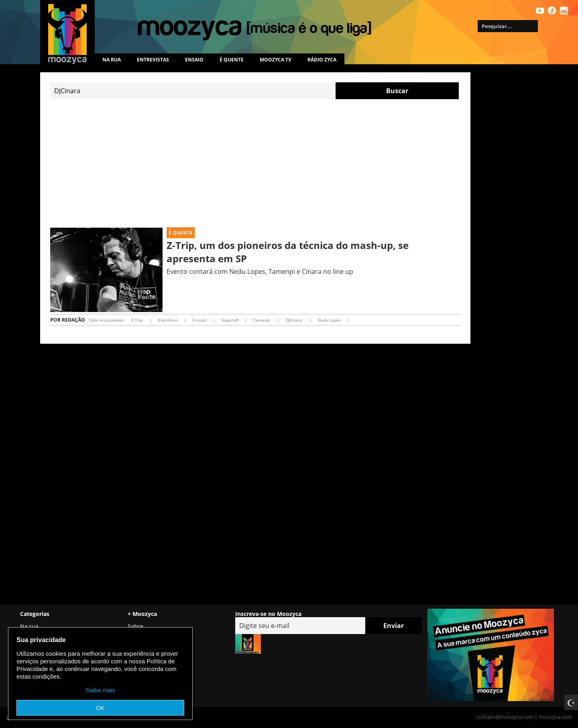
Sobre (135, 626)
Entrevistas (153, 60)
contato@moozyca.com (505, 717)
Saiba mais (100, 690)
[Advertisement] (255, 163)
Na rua (112, 60)
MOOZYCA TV (276, 60)
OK (100, 708)
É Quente (181, 233)
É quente (232, 60)
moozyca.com (555, 717)
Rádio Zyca (322, 60)
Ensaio (194, 60)
